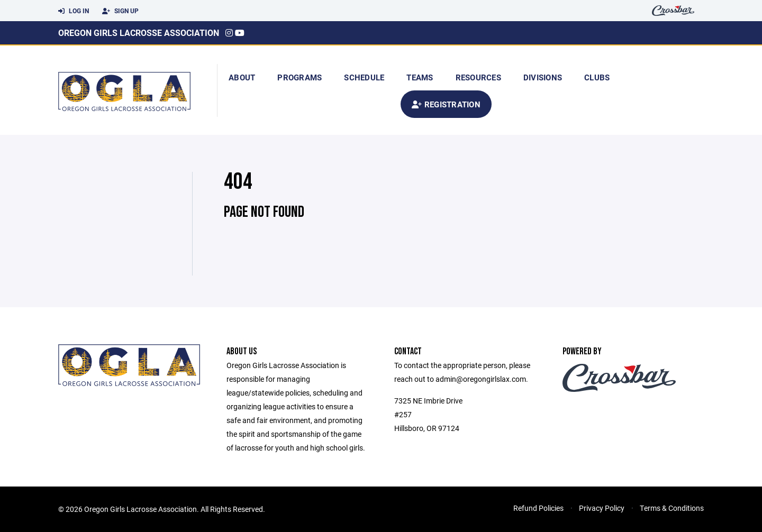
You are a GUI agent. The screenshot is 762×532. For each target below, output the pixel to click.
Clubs (597, 77)
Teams (420, 77)
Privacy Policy (602, 508)
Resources (478, 77)
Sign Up (120, 11)
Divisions (543, 77)
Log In (74, 11)
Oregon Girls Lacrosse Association (139, 33)
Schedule (364, 77)
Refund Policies (538, 508)
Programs (300, 77)
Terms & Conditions (672, 508)
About (242, 77)
